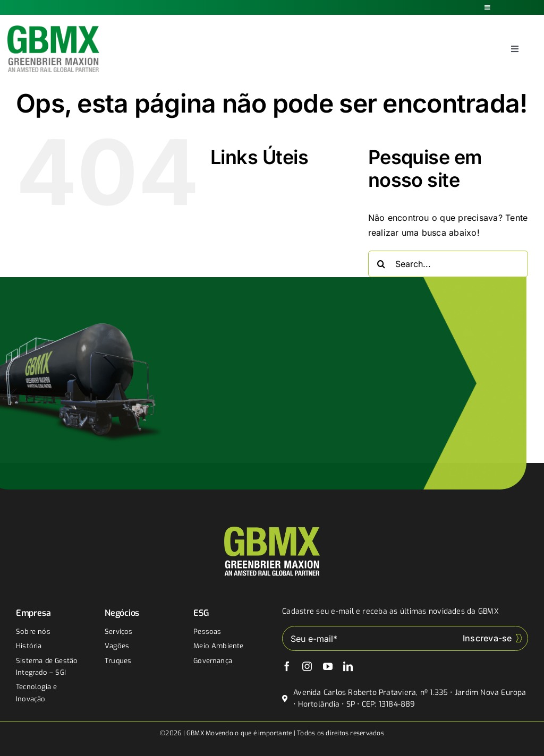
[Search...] (448, 264)
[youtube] (328, 666)
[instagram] (307, 666)
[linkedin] (348, 666)
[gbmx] (53, 30)
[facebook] (287, 666)
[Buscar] (381, 264)
